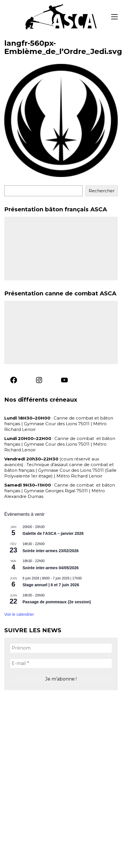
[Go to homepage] (61, 17)
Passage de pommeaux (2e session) (57, 602)
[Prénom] (61, 648)
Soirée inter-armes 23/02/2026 (51, 551)
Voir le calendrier (19, 614)
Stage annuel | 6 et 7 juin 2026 (51, 585)
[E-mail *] (61, 663)
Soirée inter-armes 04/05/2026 (51, 568)
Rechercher (102, 191)
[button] (114, 17)
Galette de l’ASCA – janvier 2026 (53, 533)
